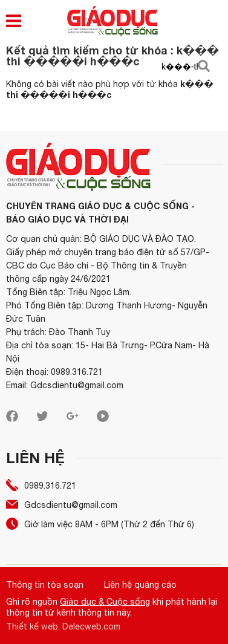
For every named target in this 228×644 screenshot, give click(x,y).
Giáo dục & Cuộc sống (105, 602)
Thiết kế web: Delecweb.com (63, 626)
